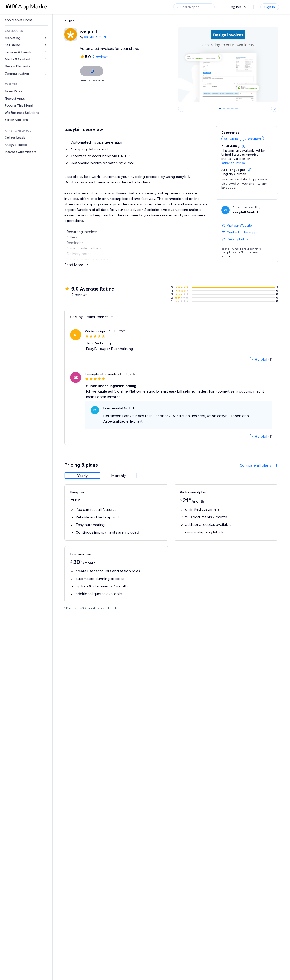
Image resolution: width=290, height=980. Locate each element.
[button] (244, 146)
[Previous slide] (182, 108)
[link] (26, 20)
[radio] (82, 476)
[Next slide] (275, 108)
